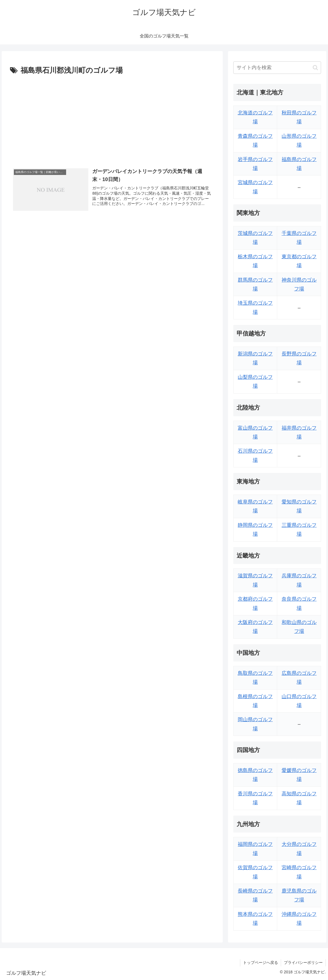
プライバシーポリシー (303, 963)
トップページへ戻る (261, 963)
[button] (315, 68)
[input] (277, 68)
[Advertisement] (112, 119)
